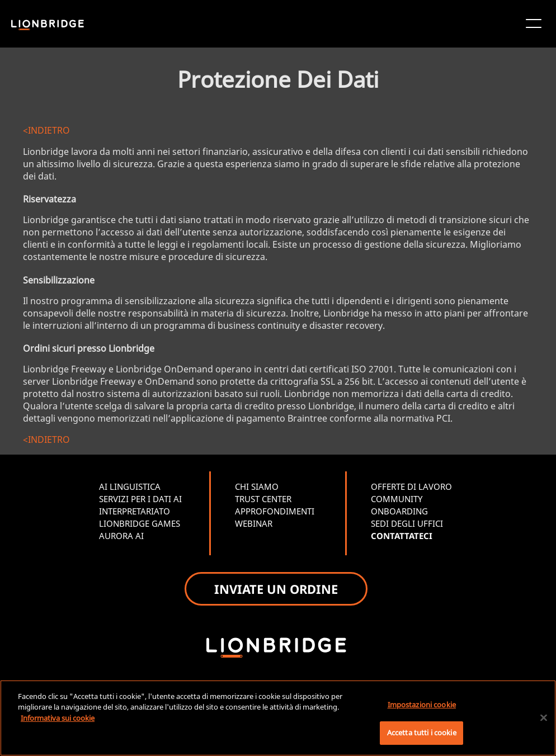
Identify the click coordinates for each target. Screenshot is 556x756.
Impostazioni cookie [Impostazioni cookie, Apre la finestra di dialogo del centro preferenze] (422, 705)
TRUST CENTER (263, 499)
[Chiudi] (544, 717)
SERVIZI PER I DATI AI (140, 499)
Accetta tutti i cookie (422, 733)
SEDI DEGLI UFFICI (407, 523)
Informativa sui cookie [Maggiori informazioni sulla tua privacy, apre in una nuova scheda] (58, 718)
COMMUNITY (397, 499)
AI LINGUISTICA (130, 486)
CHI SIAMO (257, 486)
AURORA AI (121, 536)
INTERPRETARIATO (135, 511)
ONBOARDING (399, 511)
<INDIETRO (46, 130)
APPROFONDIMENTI (275, 511)
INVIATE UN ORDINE (276, 589)
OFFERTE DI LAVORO (411, 486)
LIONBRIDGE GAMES (140, 523)
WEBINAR (254, 523)
